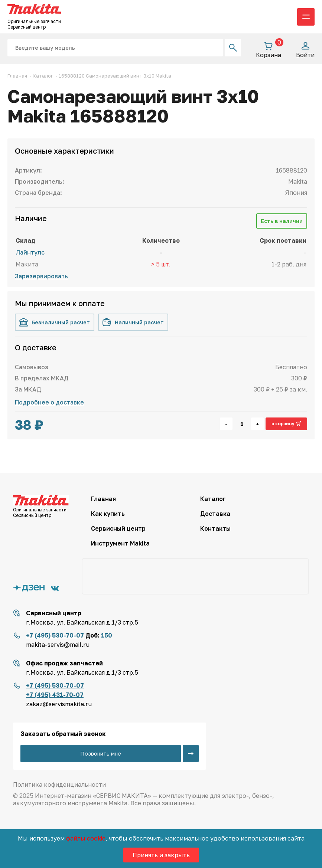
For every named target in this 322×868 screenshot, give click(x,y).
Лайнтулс (30, 252)
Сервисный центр (118, 528)
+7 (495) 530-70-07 (55, 635)
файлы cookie (86, 838)
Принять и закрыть (161, 855)
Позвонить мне (101, 753)
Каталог (213, 499)
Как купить (108, 514)
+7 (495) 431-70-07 (55, 695)
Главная (103, 499)
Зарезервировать (41, 276)
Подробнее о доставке (49, 402)
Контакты (215, 528)
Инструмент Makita (120, 543)
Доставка (215, 514)
